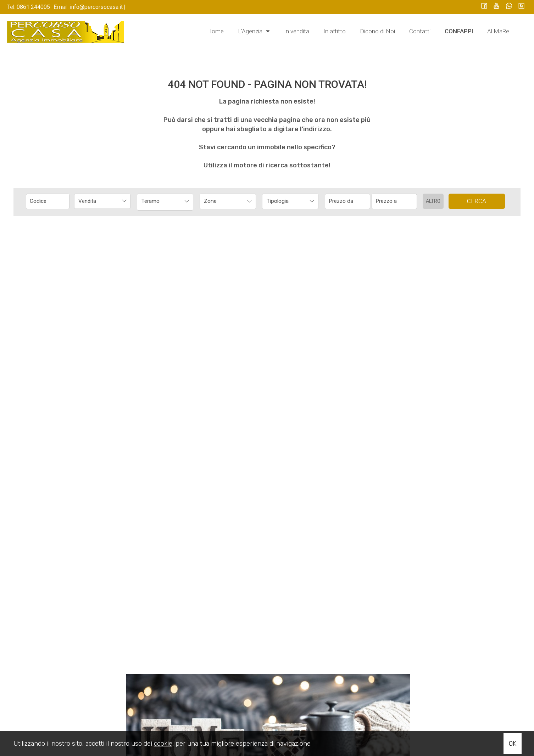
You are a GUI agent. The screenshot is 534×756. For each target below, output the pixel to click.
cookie (163, 744)
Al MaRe (498, 31)
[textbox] (222, 201)
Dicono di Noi (377, 31)
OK (513, 744)
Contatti (420, 31)
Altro (433, 201)
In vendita (297, 31)
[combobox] (102, 201)
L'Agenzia (254, 31)
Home (215, 31)
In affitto (335, 31)
